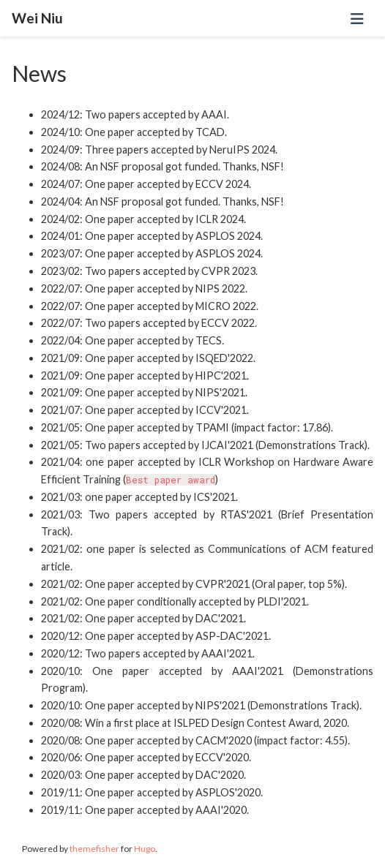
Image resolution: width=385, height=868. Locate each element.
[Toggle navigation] (357, 19)
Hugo (145, 849)
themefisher (94, 849)
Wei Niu (37, 18)
